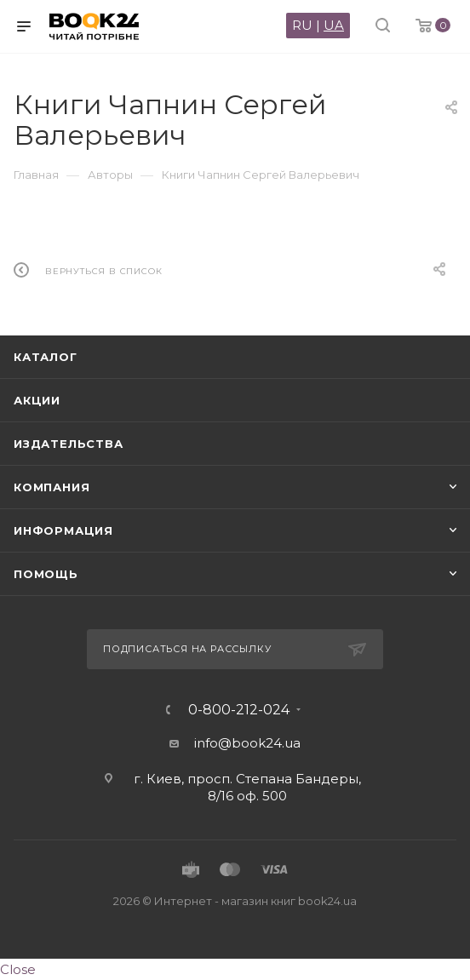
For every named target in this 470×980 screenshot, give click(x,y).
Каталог (46, 357)
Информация (63, 530)
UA (334, 25)
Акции (37, 400)
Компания (52, 487)
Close (18, 969)
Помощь (46, 574)
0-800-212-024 (239, 710)
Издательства (69, 444)
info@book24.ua (247, 743)
